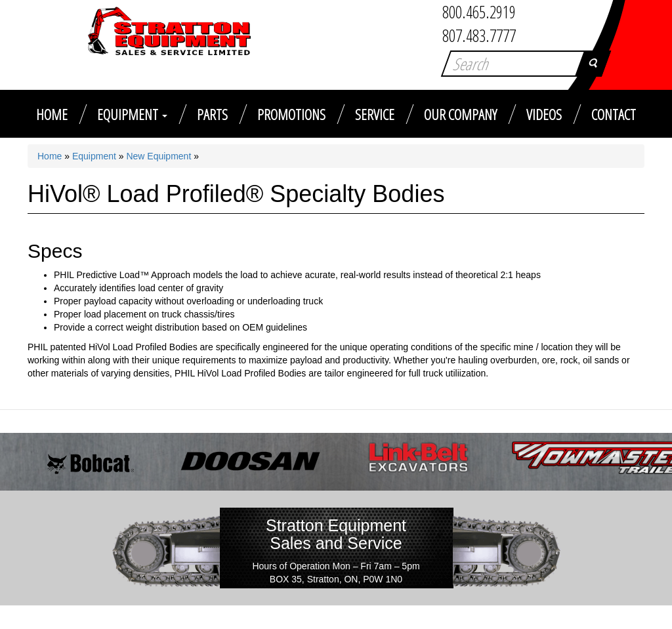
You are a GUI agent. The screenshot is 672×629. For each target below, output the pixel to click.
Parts (212, 114)
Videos (544, 114)
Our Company (460, 114)
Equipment (132, 114)
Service (375, 114)
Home (52, 114)
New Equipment (158, 156)
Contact (614, 114)
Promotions (291, 114)
